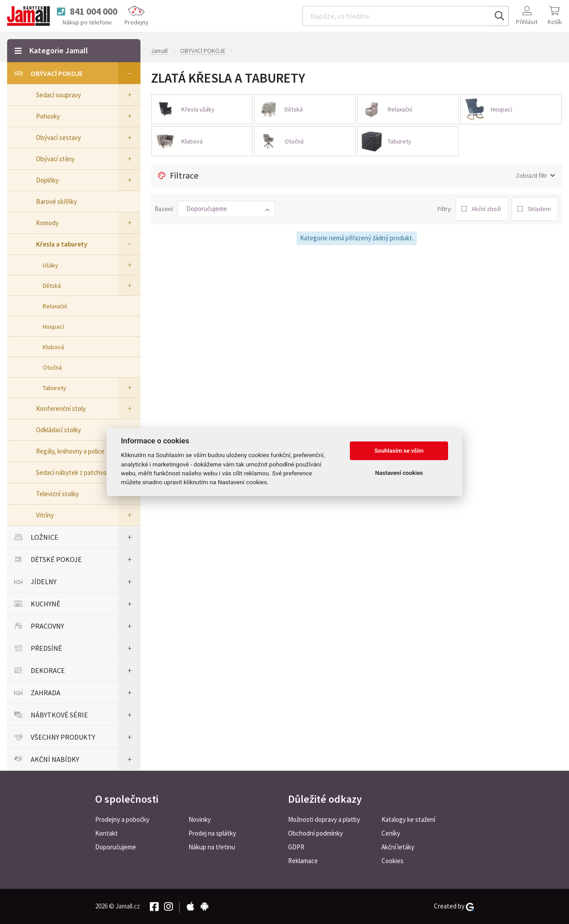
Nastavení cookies (399, 473)
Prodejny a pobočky (122, 819)
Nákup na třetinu (212, 847)
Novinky (200, 819)
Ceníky (391, 833)
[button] (226, 209)
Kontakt (106, 833)
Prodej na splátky (212, 833)
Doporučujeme (116, 847)
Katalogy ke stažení (408, 819)
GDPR (296, 847)
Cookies (393, 861)
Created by (454, 906)
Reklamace (303, 861)
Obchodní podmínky (315, 833)
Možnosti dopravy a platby (324, 819)
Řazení (164, 209)
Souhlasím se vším (399, 451)
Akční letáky (398, 847)
